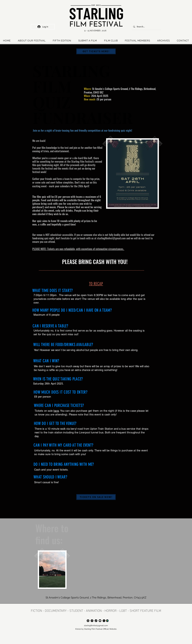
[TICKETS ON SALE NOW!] (96, 497)
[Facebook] (92, 621)
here (56, 411)
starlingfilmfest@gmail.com (111, 238)
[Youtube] (100, 621)
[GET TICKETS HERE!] (96, 51)
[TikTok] (96, 621)
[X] (104, 621)
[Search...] (146, 27)
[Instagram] (88, 621)
